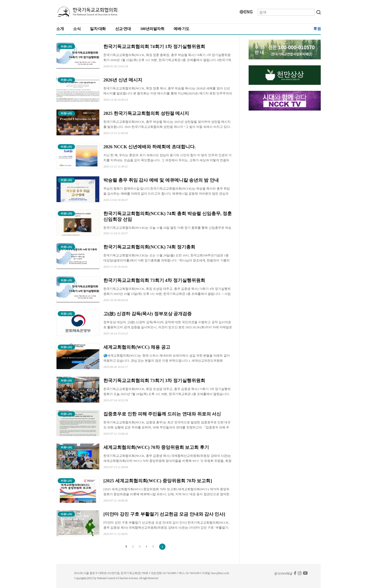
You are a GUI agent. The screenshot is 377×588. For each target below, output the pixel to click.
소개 (60, 29)
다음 (162, 547)
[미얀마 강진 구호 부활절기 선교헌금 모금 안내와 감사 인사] (164, 514)
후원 (317, 29)
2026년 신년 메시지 (123, 80)
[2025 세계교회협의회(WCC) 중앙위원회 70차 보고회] (158, 481)
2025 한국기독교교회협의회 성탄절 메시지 (146, 113)
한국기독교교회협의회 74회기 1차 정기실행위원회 (154, 46)
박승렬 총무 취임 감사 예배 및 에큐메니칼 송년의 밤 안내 (161, 180)
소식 (77, 29)
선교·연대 (123, 29)
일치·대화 (98, 29)
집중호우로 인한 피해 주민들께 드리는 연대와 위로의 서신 (162, 414)
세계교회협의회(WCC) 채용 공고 (137, 347)
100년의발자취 (152, 29)
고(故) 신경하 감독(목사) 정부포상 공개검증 (148, 314)
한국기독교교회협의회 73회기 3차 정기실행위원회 (154, 381)
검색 (319, 12)
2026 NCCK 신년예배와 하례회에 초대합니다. (150, 147)
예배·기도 (182, 29)
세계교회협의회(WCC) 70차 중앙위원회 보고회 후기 (156, 447)
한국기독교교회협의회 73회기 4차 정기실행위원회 (154, 280)
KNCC (88, 12)
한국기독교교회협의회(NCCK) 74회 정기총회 (149, 247)
